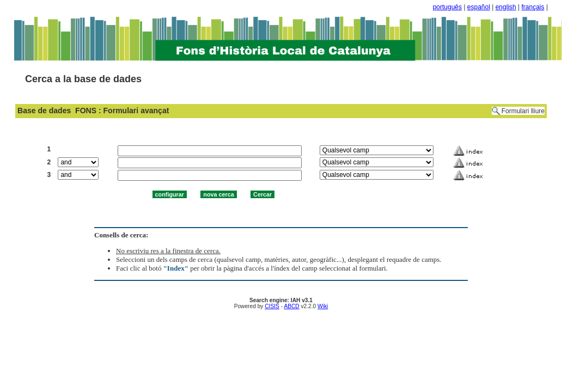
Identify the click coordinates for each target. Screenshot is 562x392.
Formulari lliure (523, 111)
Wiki (323, 306)
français (533, 7)
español (479, 7)
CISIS (272, 306)
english (506, 7)
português (447, 7)
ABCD (291, 306)
